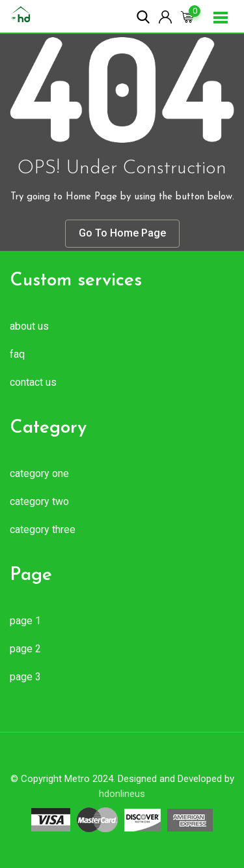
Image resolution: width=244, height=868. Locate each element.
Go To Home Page (122, 233)
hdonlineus (122, 794)
